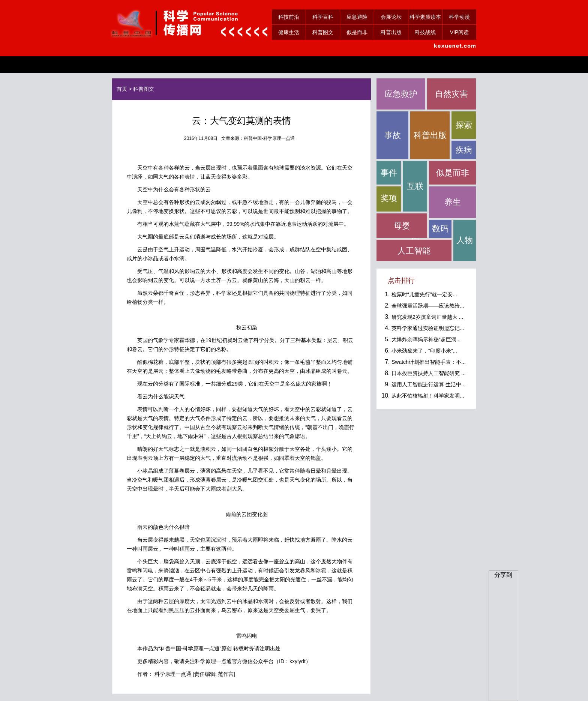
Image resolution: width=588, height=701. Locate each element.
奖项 (389, 198)
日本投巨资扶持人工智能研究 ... (429, 373)
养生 (453, 202)
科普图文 (323, 32)
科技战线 (425, 32)
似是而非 (357, 32)
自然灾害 (451, 94)
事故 (393, 135)
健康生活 (289, 32)
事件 (389, 173)
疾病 (464, 150)
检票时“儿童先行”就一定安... (424, 294)
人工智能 (414, 251)
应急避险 (357, 17)
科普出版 (391, 32)
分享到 (504, 575)
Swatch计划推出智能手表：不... (429, 362)
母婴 (402, 226)
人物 (465, 240)
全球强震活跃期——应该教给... (428, 306)
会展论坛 (391, 17)
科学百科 (323, 17)
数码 (440, 229)
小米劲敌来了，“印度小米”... (424, 351)
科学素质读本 (425, 17)
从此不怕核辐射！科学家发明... (428, 396)
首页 (122, 89)
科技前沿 (289, 17)
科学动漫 (459, 17)
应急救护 (401, 94)
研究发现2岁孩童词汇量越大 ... (427, 317)
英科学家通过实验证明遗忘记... (428, 328)
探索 (464, 125)
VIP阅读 (460, 32)
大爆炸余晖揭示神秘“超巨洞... (426, 339)
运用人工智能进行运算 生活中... (429, 384)
